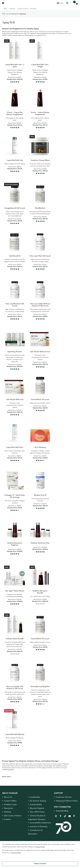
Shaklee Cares (10, 804)
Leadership (35, 797)
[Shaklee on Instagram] (56, 816)
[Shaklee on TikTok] (65, 815)
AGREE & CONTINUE (40, 864)
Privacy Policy (40, 847)
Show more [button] (7, 777)
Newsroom (8, 808)
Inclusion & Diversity (39, 826)
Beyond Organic (37, 808)
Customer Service (64, 797)
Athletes (8, 812)
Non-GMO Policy (37, 812)
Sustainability (36, 804)
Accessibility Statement (40, 823)
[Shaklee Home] (12, 3)
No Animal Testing (38, 801)
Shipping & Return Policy (67, 801)
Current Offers (10, 801)
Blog (62, 811)
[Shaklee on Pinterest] (74, 816)
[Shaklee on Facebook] (61, 816)
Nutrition (12, 9)
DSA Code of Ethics (13, 816)
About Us (8, 797)
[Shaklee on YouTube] (70, 816)
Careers (7, 819)
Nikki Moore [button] (23, 14)
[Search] (67, 3)
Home (5, 9)
